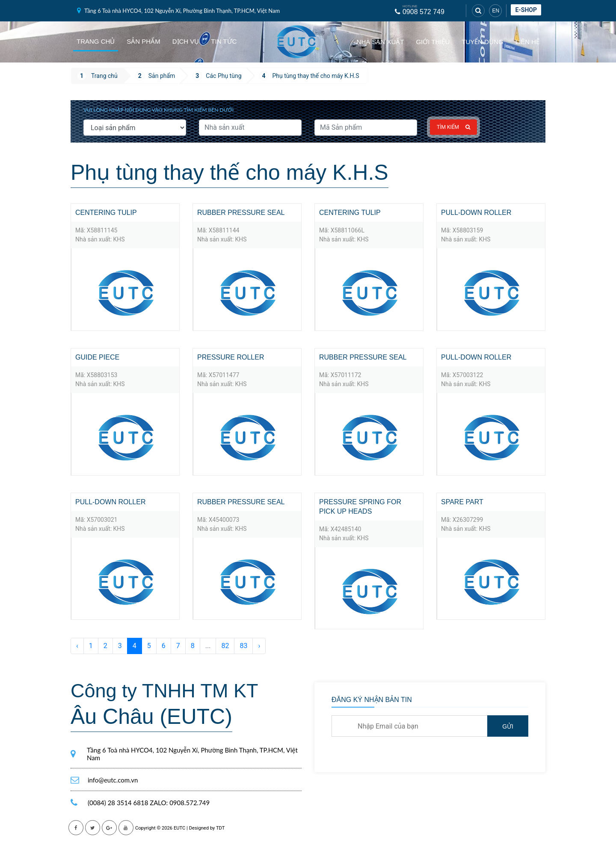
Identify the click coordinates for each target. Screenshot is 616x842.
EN (496, 11)
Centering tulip (106, 213)
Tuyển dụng (482, 42)
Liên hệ (527, 42)
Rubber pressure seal (241, 213)
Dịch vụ (186, 41)
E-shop (526, 10)
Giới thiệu (433, 42)
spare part (462, 502)
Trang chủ (96, 41)
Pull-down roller (476, 213)
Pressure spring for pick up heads (360, 507)
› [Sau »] (259, 646)
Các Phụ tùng (224, 76)
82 (225, 646)
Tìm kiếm (453, 127)
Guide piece (97, 357)
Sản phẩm (143, 41)
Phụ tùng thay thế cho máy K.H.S (316, 76)
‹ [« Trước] (77, 646)
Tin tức (224, 41)
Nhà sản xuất (381, 42)
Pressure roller (231, 357)
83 (243, 646)
